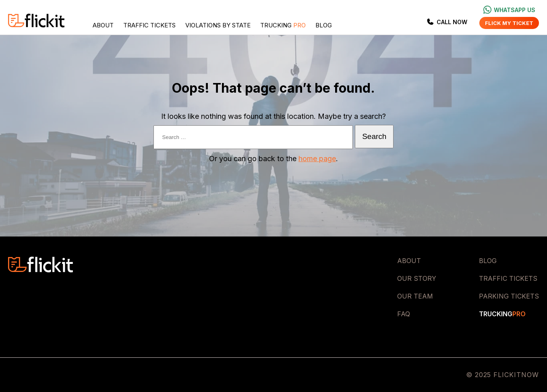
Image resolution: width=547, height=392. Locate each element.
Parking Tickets (509, 296)
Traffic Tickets (149, 25)
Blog (324, 25)
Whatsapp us (509, 10)
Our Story (417, 278)
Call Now (447, 22)
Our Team (415, 296)
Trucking (283, 25)
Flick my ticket (509, 23)
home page (317, 159)
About (103, 25)
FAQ (404, 314)
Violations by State (218, 25)
